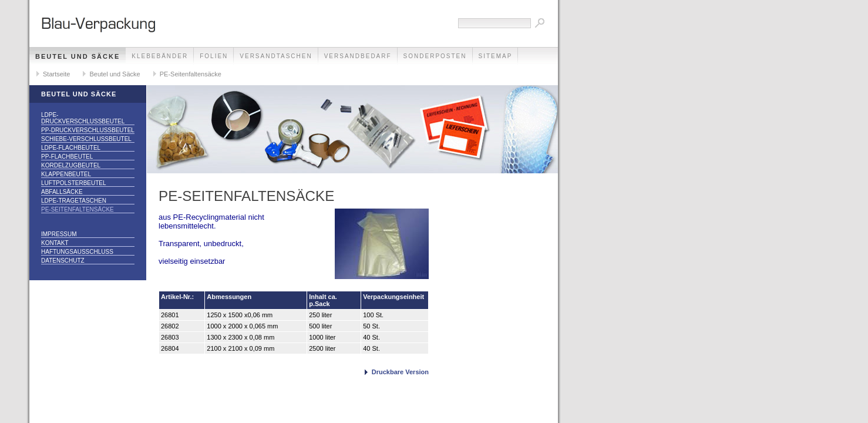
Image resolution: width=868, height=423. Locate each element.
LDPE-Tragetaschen (74, 201)
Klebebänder (160, 56)
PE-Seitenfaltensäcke (191, 74)
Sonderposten (435, 56)
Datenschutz (63, 261)
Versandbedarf (358, 56)
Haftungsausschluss (77, 252)
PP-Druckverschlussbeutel (88, 130)
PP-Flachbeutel (67, 157)
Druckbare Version (400, 372)
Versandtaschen (276, 56)
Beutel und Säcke (78, 56)
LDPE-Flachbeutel (71, 148)
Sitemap (496, 56)
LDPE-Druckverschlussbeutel (83, 118)
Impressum (59, 234)
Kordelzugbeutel (71, 165)
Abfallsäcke (62, 192)
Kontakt (55, 243)
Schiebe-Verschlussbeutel (86, 139)
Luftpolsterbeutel (74, 183)
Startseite (56, 74)
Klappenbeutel (66, 174)
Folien (214, 56)
